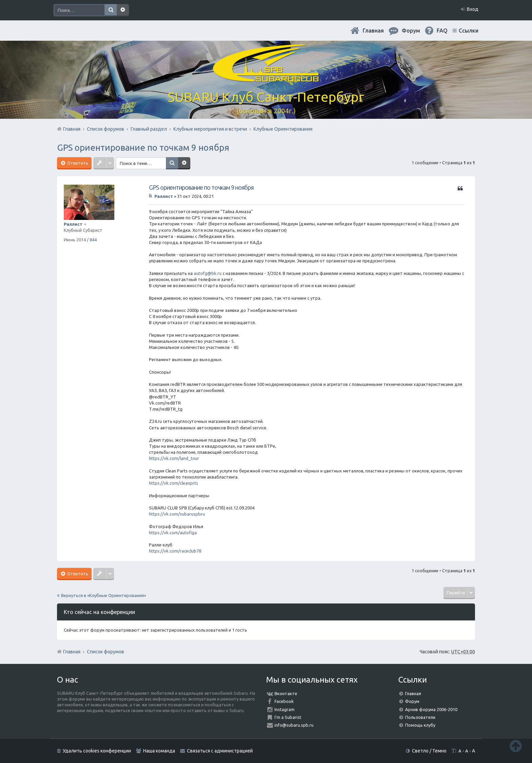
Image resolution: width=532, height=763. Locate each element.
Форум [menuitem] (411, 31)
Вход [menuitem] (473, 9)
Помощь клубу (420, 725)
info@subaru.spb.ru (294, 725)
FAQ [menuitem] (442, 31)
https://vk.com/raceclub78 (175, 551)
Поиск (111, 10)
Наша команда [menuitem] (159, 751)
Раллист (73, 224)
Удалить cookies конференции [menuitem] (97, 751)
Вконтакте (286, 693)
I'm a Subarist (288, 717)
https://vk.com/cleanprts (174, 483)
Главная (373, 31)
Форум (412, 701)
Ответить (77, 163)
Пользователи (420, 717)
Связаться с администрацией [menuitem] (220, 751)
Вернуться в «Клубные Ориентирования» (103, 595)
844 (93, 240)
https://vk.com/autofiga (173, 533)
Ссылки (469, 31)
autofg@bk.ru (208, 273)
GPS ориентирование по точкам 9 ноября (143, 147)
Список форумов (106, 652)
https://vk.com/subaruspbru (177, 514)
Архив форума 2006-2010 (431, 709)
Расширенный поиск (123, 10)
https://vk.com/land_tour (174, 458)
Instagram (284, 709)
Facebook (284, 701)
